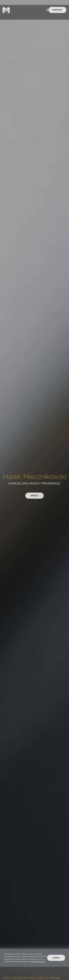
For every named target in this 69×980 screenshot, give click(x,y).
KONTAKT (57, 10)
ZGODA (56, 958)
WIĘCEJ (34, 496)
